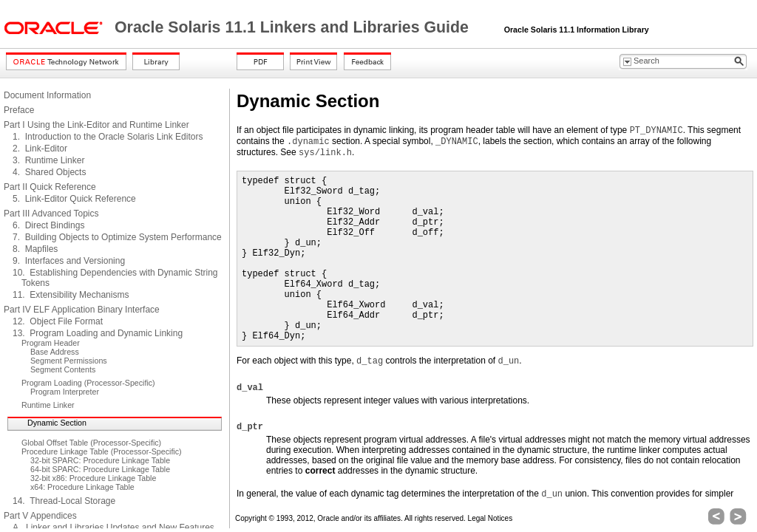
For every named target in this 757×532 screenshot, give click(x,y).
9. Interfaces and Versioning (69, 261)
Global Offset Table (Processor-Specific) (91, 443)
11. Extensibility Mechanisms (71, 295)
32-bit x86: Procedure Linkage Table (93, 478)
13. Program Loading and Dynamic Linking (98, 333)
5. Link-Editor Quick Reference (74, 199)
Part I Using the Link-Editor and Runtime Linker (96, 125)
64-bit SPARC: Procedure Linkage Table (100, 469)
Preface (19, 110)
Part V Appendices (40, 516)
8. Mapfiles (35, 249)
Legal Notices (490, 518)
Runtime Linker (48, 405)
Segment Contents (63, 369)
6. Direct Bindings (48, 225)
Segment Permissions (69, 361)
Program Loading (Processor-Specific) (88, 383)
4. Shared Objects (49, 172)
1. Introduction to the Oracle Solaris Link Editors (108, 137)
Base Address (55, 352)
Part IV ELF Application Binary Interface (82, 310)
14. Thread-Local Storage (64, 501)
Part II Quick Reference (50, 187)
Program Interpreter (65, 392)
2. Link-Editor (40, 149)
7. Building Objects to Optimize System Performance (117, 237)
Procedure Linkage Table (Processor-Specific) (102, 451)
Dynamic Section (57, 423)
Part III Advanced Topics (51, 214)
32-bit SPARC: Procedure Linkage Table (100, 460)
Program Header (51, 343)
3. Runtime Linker (48, 160)
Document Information (47, 95)
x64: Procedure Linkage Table (82, 487)
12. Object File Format (58, 321)
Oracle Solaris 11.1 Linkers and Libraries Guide (294, 27)
